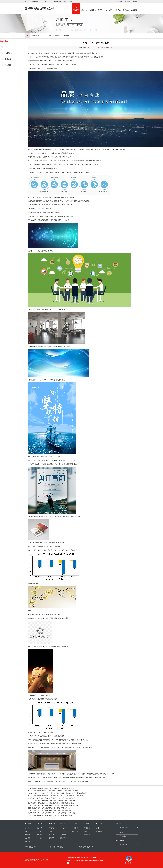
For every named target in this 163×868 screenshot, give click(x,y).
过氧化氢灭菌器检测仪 (67, 815)
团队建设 (87, 835)
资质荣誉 (28, 835)
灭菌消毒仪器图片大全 (67, 788)
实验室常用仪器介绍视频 (55, 36)
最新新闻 (8, 47)
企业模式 (39, 838)
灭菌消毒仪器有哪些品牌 (57, 793)
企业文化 (134, 7)
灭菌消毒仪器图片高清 (71, 791)
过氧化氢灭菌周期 (52, 803)
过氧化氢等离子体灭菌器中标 (74, 796)
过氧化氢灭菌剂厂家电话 (36, 798)
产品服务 (109, 7)
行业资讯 (8, 53)
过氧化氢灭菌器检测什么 (49, 801)
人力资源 (118, 7)
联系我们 (120, 2)
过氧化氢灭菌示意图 (50, 810)
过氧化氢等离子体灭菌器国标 (66, 813)
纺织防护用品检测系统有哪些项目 (38, 796)
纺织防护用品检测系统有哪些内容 (38, 793)
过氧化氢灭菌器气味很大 (52, 805)
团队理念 (63, 838)
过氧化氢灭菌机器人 (34, 801)
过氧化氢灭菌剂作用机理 (57, 796)
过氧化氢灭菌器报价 (50, 798)
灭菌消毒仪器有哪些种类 (36, 788)
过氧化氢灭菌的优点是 (63, 808)
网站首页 (76, 7)
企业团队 (51, 831)
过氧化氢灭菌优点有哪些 (66, 803)
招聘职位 (51, 828)
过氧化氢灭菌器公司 (34, 813)
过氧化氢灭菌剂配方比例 (52, 815)
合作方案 (63, 835)
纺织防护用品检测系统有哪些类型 (76, 793)
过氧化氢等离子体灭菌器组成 (66, 801)
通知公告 (8, 59)
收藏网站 (128, 2)
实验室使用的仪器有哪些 (52, 788)
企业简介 (28, 828)
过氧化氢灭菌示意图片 (64, 810)
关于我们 (85, 7)
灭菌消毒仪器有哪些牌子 (56, 791)
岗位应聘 (75, 831)
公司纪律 (87, 831)
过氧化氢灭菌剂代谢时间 (36, 815)
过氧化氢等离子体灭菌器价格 (37, 803)
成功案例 (101, 7)
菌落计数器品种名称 (34, 808)
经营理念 (51, 838)
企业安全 (99, 828)
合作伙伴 (51, 835)
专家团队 (28, 838)
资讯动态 (126, 7)
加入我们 (63, 831)
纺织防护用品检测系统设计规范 (70, 805)
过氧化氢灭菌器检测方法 (36, 805)
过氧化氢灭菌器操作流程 (36, 810)
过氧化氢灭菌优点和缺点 (49, 813)
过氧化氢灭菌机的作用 (48, 808)
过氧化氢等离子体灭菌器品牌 (66, 798)
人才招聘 (75, 828)
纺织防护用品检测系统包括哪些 (38, 791)
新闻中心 (93, 7)
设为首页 (136, 2)
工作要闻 (87, 828)
